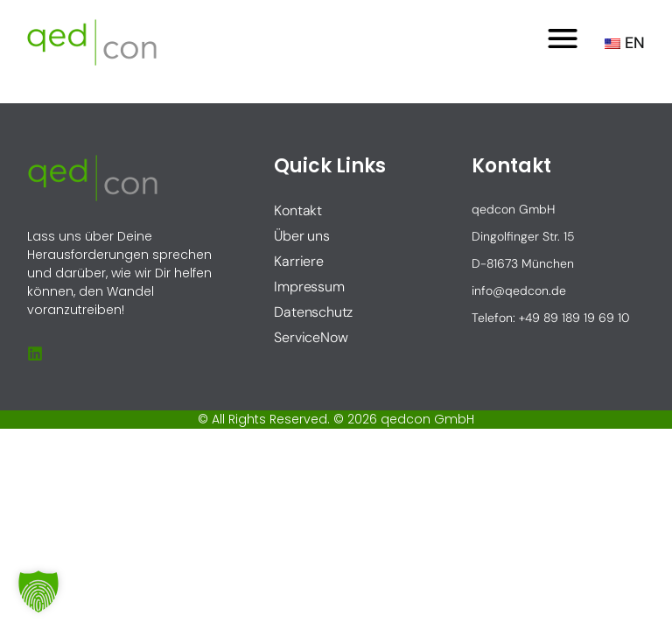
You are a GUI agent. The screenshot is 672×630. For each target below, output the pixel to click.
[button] (38, 591)
